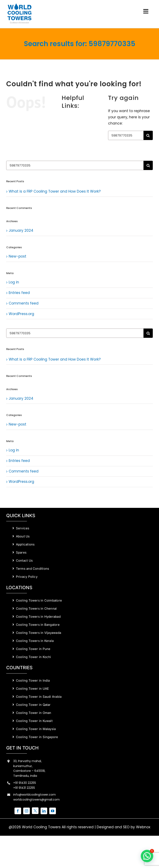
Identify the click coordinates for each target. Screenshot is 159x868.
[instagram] (26, 811)
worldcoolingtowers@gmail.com (36, 800)
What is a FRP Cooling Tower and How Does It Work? (55, 191)
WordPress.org (21, 314)
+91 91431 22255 (24, 788)
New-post (17, 256)
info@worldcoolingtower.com (34, 795)
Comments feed (24, 303)
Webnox (143, 827)
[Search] (148, 135)
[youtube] (53, 811)
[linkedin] (44, 811)
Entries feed (19, 293)
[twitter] (35, 811)
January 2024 (21, 230)
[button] (147, 856)
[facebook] (18, 811)
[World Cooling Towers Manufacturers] (19, 5)
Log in (14, 282)
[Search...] (126, 135)
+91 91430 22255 (25, 783)
